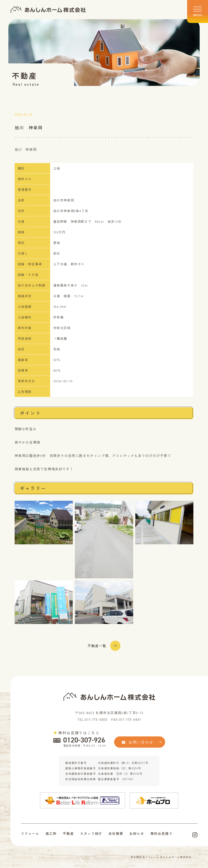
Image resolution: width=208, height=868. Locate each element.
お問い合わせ (138, 742)
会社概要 (116, 834)
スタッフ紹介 (91, 834)
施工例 (51, 834)
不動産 (68, 834)
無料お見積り (162, 834)
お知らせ (137, 834)
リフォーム (30, 834)
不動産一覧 (97, 646)
